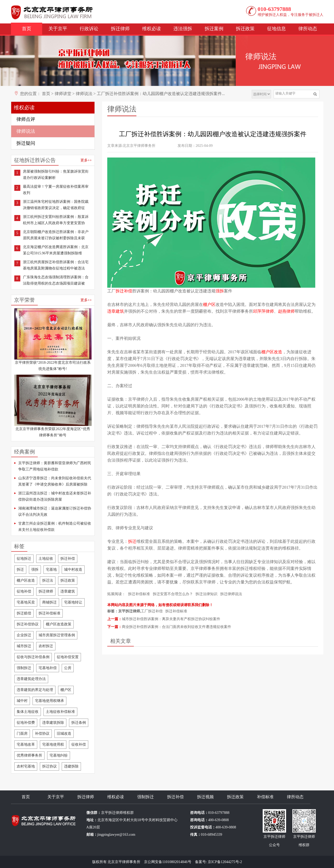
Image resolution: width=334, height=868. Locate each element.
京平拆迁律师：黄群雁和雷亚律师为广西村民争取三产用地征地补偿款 (55, 466)
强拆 (35, 570)
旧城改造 (64, 734)
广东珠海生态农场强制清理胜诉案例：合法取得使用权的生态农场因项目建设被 (56, 280)
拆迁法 (48, 580)
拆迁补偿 (68, 559)
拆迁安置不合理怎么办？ (173, 594)
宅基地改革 (26, 744)
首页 (27, 29)
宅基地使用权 (53, 744)
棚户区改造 (26, 580)
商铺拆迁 (49, 602)
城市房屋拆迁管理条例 (57, 635)
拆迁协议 (49, 766)
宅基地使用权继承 (49, 701)
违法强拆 (183, 29)
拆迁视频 (205, 797)
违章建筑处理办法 (31, 679)
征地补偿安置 (68, 657)
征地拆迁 (24, 559)
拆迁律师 (120, 29)
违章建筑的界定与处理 (35, 690)
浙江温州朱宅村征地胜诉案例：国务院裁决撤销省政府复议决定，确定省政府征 (56, 205)
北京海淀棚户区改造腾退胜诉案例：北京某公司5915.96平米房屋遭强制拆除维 (56, 250)
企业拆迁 (24, 635)
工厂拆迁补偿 (152, 611)
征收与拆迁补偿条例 (33, 657)
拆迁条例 (79, 723)
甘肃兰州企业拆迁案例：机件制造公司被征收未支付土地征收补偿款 (55, 527)
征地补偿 (24, 591)
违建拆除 (71, 766)
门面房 (22, 734)
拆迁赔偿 (24, 613)
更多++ (86, 160)
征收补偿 (79, 744)
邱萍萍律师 (263, 311)
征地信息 (276, 29)
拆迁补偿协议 (28, 624)
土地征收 (46, 559)
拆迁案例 (214, 29)
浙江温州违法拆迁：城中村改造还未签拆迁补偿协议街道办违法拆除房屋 (55, 496)
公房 (68, 668)
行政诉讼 (89, 29)
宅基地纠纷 (59, 755)
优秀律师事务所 (29, 755)
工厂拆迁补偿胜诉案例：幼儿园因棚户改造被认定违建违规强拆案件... (161, 94)
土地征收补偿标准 (60, 712)
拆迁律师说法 (231, 594)
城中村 (22, 701)
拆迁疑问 (26, 143)
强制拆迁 (24, 668)
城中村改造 (73, 570)
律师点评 (26, 119)
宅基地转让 (73, 602)
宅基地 (51, 570)
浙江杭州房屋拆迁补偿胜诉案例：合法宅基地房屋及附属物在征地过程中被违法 (56, 265)
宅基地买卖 (26, 602)
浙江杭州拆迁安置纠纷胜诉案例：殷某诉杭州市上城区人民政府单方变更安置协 (56, 220)
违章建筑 (68, 591)
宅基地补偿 (48, 668)
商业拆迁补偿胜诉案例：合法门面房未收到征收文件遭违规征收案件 (177, 627)
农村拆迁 (46, 646)
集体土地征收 (28, 712)
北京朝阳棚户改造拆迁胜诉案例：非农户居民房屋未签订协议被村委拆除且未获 (56, 235)
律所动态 (308, 29)
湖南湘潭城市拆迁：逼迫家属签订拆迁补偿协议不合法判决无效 (55, 511)
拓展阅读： (116, 594)
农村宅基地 (26, 766)
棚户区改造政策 (59, 624)
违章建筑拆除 (53, 723)
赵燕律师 (286, 311)
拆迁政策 (245, 29)
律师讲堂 (63, 94)
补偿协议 (42, 734)
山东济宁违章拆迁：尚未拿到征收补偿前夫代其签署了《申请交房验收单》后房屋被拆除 (55, 481)
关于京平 (58, 29)
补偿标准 (265, 797)
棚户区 (66, 690)
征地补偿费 (26, 723)
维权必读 (152, 29)
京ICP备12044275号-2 (225, 862)
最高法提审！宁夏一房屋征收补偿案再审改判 (56, 190)
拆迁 (20, 570)
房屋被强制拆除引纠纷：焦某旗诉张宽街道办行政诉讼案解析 (56, 175)
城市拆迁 (24, 646)
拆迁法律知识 (206, 594)
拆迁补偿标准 (49, 613)
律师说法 (84, 94)
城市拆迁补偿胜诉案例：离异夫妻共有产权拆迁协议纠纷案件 (171, 619)
